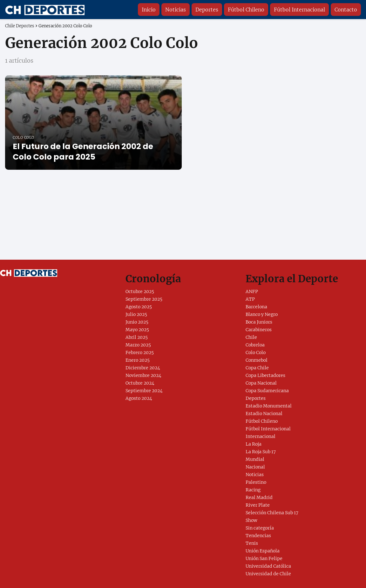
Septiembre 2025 (144, 299)
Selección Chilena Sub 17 (272, 513)
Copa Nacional (261, 383)
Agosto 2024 (139, 398)
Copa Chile (257, 368)
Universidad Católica (268, 566)
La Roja (254, 444)
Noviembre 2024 (143, 375)
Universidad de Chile (268, 574)
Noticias (176, 10)
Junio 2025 (137, 322)
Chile (251, 337)
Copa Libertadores (265, 375)
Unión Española (263, 551)
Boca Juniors (259, 322)
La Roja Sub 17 (261, 452)
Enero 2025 (138, 360)
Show (251, 520)
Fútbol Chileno (246, 10)
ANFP (252, 291)
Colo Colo (256, 352)
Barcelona (256, 307)
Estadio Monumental (269, 406)
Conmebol (257, 360)
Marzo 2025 (138, 345)
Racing (253, 490)
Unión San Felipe (264, 558)
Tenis (252, 543)
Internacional (261, 436)
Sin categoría (260, 528)
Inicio (149, 10)
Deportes (207, 10)
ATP (250, 299)
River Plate (258, 505)
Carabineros (259, 330)
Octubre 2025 (140, 291)
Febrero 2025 (140, 352)
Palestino (256, 482)
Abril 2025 (137, 337)
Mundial (255, 459)
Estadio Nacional (264, 414)
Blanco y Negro (262, 314)
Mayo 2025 (137, 330)
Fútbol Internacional (299, 10)
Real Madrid (259, 497)
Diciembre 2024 (143, 368)
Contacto (346, 10)
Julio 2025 (136, 314)
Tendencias (258, 536)
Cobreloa (255, 345)
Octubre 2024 (140, 383)
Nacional (255, 467)
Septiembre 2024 (144, 391)
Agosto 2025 (139, 307)
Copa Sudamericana (267, 391)
